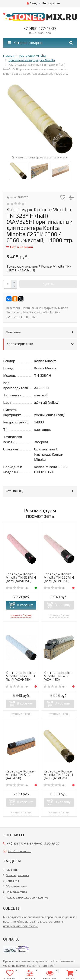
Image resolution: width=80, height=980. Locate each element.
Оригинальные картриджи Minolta (45, 308)
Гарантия (12, 870)
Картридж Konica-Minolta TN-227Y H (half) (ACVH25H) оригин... (58, 776)
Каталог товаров (25, 43)
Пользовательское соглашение (27, 897)
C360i (33, 317)
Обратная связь (16, 886)
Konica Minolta (23, 312)
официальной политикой (21, 926)
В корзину (25, 605)
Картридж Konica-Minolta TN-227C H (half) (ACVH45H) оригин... (20, 678)
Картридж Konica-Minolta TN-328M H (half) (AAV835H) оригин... (21, 579)
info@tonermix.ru (20, 851)
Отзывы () (15, 491)
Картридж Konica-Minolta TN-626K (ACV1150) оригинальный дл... (58, 678)
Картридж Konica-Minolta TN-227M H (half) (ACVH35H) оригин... (59, 579)
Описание (13, 332)
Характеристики (20, 344)
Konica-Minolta (44, 312)
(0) (17, 588)
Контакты (12, 881)
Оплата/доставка (17, 875)
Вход (32, 3)
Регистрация (51, 3)
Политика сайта (16, 892)
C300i (25, 317)
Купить (48, 284)
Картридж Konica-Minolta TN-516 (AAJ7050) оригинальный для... (20, 778)
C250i (16, 317)
